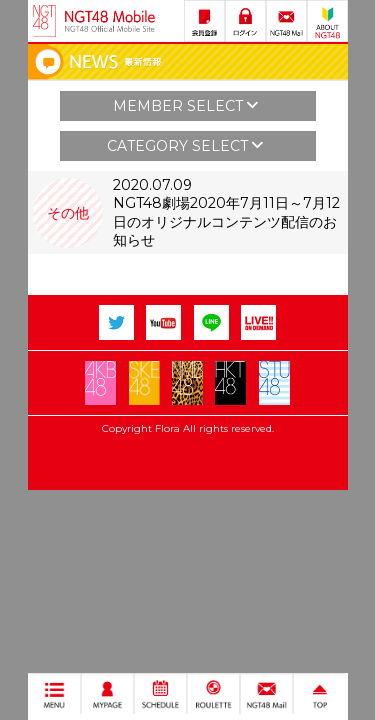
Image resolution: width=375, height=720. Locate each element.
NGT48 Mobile (110, 21)
